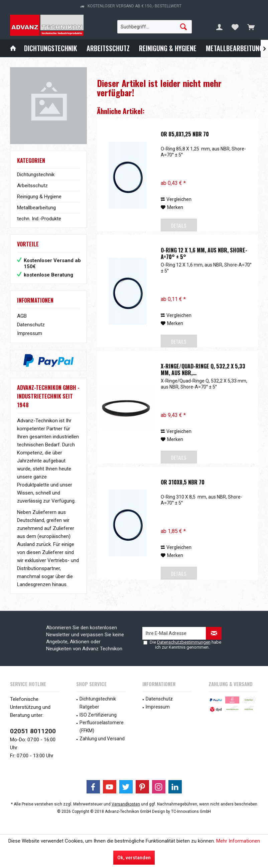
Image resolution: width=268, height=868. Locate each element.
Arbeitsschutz (32, 186)
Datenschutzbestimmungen (184, 642)
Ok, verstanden (134, 858)
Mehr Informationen (238, 841)
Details (179, 225)
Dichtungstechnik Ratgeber (98, 703)
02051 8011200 (33, 731)
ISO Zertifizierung (98, 715)
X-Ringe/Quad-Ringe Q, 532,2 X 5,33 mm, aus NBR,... (203, 369)
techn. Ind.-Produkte (39, 219)
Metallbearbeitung (36, 208)
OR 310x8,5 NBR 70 (183, 482)
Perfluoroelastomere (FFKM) (102, 727)
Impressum (30, 333)
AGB (22, 316)
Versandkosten (126, 804)
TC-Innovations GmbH (191, 811)
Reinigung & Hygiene (39, 197)
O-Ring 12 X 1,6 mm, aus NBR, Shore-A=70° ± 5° (204, 253)
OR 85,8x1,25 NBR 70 (185, 134)
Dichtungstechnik (36, 175)
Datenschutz (31, 325)
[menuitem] (251, 27)
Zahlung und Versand (102, 739)
